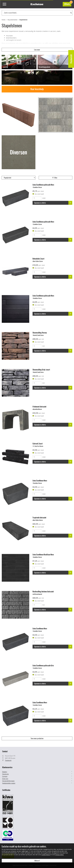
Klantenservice (7, 767)
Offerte (68, 4)
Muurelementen (13, 20)
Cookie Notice (46, 855)
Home (4, 20)
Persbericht (71, 59)
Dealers (5, 772)
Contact (5, 776)
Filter (55, 178)
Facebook (8, 760)
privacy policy (60, 855)
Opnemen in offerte (53, 203)
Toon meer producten (37, 738)
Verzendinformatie (8, 781)
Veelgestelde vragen (9, 783)
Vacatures (5, 774)
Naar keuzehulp (37, 89)
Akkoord (37, 861)
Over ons (5, 779)
